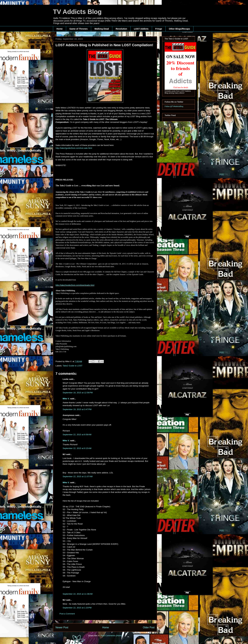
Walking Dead (102, 29)
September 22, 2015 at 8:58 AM (77, 435)
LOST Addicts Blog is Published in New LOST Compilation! (104, 45)
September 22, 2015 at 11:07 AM (78, 476)
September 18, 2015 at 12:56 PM (78, 393)
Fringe (159, 29)
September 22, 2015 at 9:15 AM (77, 448)
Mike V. (66, 399)
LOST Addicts (141, 29)
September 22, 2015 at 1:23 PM (77, 608)
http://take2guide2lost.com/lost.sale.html (74, 148)
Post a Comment (67, 614)
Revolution (121, 29)
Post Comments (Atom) (111, 636)
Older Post (149, 627)
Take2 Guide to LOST (73, 366)
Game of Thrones (79, 29)
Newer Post (62, 627)
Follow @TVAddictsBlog (174, 106)
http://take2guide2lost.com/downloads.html (75, 285)
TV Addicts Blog (77, 12)
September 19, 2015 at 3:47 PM (77, 409)
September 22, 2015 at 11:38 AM (78, 594)
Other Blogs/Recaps (180, 29)
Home (60, 29)
